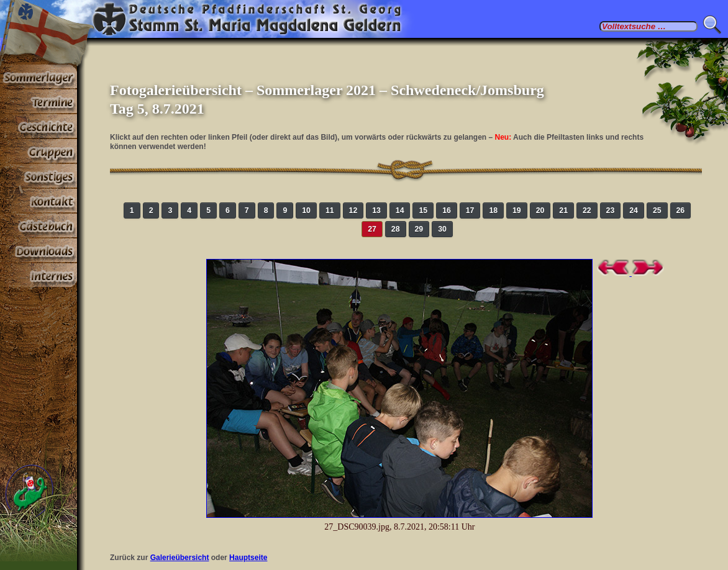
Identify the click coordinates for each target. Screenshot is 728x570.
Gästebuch (39, 226)
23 (611, 210)
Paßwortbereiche (39, 276)
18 (493, 210)
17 (470, 210)
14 (400, 210)
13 (376, 210)
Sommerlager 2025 (39, 77)
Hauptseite (248, 558)
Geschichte (39, 127)
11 (330, 210)
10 (306, 210)
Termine (39, 102)
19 (517, 210)
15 (423, 210)
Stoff (39, 251)
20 (540, 210)
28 (396, 229)
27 (372, 229)
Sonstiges (39, 176)
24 (634, 210)
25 (657, 210)
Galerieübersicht (180, 558)
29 (419, 229)
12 (353, 210)
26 (681, 210)
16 (447, 210)
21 (563, 210)
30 (442, 229)
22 (587, 210)
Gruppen (39, 152)
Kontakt (39, 201)
